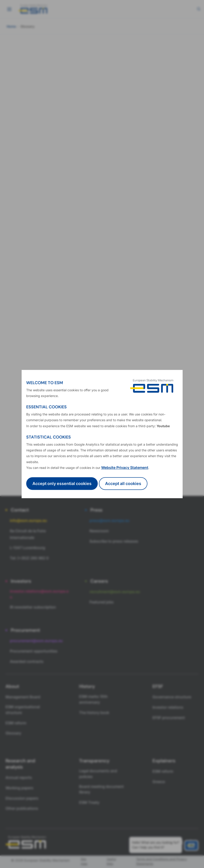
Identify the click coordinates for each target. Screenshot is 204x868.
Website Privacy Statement (125, 468)
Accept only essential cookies (62, 484)
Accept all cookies (123, 484)
